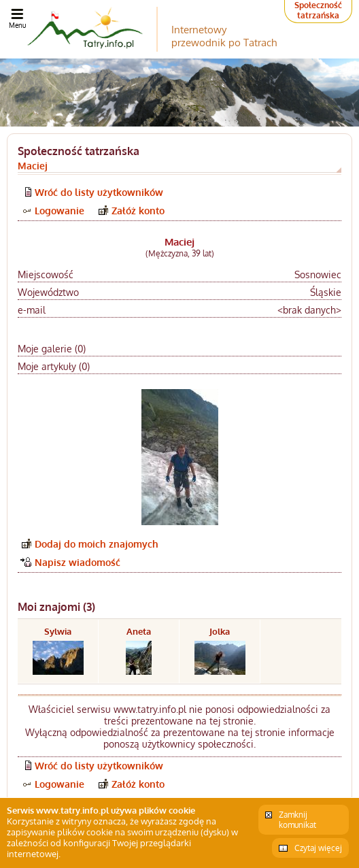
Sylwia (58, 631)
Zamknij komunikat (297, 820)
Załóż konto (138, 211)
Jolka (220, 631)
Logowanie (59, 211)
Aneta (139, 631)
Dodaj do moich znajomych (97, 544)
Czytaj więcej (318, 848)
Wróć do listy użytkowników (99, 192)
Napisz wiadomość (78, 562)
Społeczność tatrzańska (318, 10)
